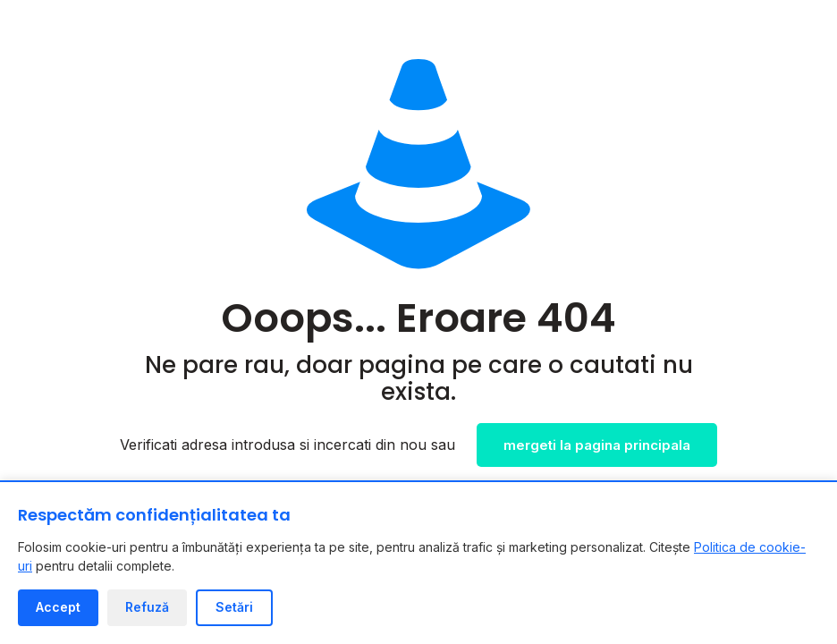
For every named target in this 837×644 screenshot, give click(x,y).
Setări (234, 607)
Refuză (147, 607)
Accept (58, 607)
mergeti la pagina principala (597, 445)
